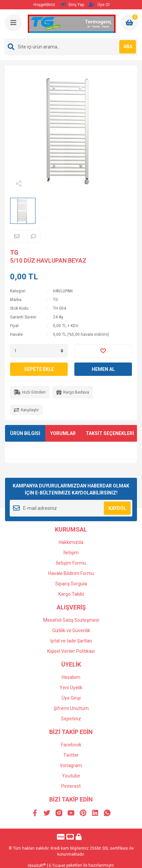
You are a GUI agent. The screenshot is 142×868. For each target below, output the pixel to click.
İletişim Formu (71, 563)
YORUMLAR (63, 433)
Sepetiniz (71, 719)
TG (14, 252)
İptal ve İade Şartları (71, 641)
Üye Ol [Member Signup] (99, 5)
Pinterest (71, 786)
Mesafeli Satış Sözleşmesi (71, 620)
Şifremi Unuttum (71, 708)
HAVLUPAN (63, 291)
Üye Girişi (71, 698)
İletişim (71, 553)
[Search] (71, 47)
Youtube (71, 776)
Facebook (71, 745)
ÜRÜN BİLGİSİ (25, 433)
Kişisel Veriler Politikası (71, 651)
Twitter (71, 755)
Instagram (71, 765)
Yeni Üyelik (71, 688)
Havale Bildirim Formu (71, 573)
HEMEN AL (103, 369)
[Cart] (129, 23)
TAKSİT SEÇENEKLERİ (110, 433)
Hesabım (71, 677)
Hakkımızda (71, 542)
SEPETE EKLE (39, 369)
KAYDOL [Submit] (117, 508)
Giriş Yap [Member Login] (73, 5)
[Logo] (72, 24)
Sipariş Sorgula (71, 584)
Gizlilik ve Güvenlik (71, 630)
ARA (128, 46)
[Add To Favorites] (103, 351)
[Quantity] (39, 351)
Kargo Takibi (71, 594)
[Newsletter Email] (71, 508)
